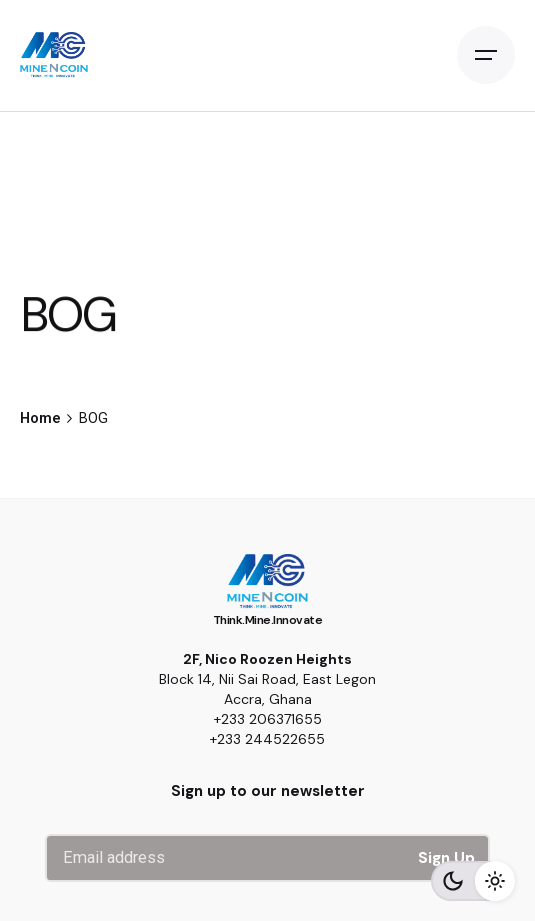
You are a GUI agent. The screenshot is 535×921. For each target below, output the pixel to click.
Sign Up (446, 858)
